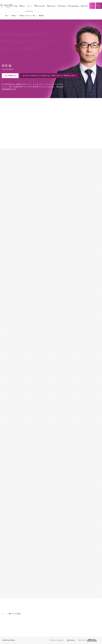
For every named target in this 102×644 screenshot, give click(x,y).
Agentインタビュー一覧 (27, 16)
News (22, 6)
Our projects (73, 6)
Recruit (84, 6)
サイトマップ (82, 640)
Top (16, 6)
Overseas (62, 6)
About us (51, 6)
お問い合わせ (71, 640)
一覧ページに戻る (14, 614)
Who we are (40, 6)
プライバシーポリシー (57, 640)
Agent (29, 6)
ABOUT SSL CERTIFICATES (92, 640)
